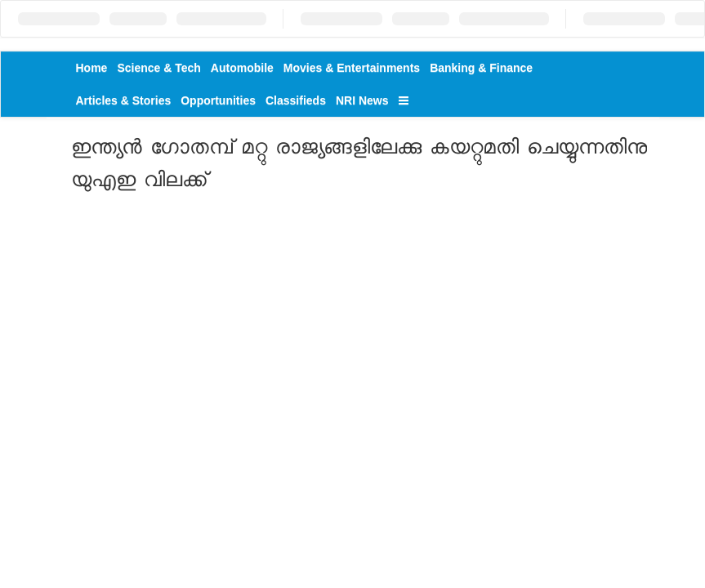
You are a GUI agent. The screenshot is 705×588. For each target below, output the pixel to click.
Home (92, 68)
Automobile (242, 68)
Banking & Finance (481, 68)
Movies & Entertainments (352, 68)
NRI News (362, 100)
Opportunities (218, 100)
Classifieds (296, 100)
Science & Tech (158, 68)
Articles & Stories (124, 100)
